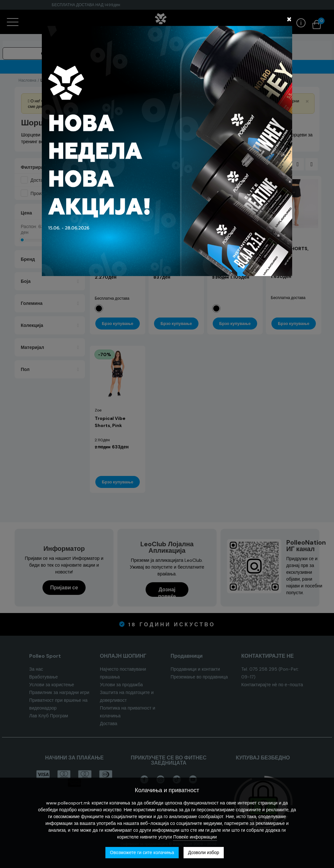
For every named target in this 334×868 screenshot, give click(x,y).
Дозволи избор (204, 852)
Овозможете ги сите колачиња (142, 852)
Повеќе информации (195, 837)
